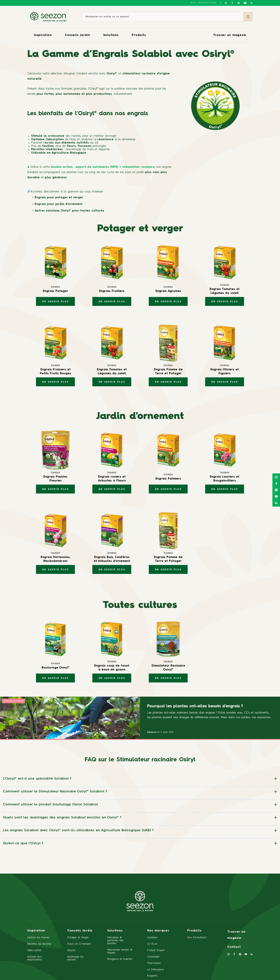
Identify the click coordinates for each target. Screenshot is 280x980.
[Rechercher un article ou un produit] (162, 17)
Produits (139, 35)
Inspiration (43, 35)
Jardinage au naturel (13, 701)
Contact (234, 947)
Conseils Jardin (77, 35)
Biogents (152, 976)
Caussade (153, 957)
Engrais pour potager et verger (59, 198)
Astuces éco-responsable (35, 958)
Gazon (71, 950)
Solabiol (152, 938)
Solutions (111, 35)
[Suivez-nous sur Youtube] (245, 3)
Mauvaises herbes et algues (120, 951)
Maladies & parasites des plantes (115, 940)
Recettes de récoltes (39, 944)
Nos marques (158, 931)
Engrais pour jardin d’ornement (59, 204)
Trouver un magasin (230, 35)
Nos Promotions (197, 938)
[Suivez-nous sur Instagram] (226, 3)
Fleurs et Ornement (79, 944)
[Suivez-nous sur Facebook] (232, 3)
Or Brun (152, 944)
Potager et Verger (78, 938)
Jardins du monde (38, 938)
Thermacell (154, 963)
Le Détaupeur (156, 970)
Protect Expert (156, 950)
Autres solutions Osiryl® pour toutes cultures (69, 211)
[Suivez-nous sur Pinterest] (239, 3)
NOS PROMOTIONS (204, 3)
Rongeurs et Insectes (120, 959)
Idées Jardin (34, 950)
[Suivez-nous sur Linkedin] (252, 3)
